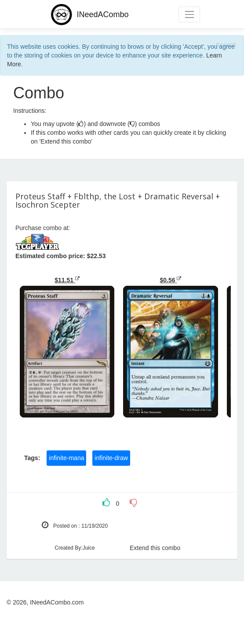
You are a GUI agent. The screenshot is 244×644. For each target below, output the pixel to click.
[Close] (226, 45)
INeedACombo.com (57, 602)
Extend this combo (155, 548)
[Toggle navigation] (189, 14)
